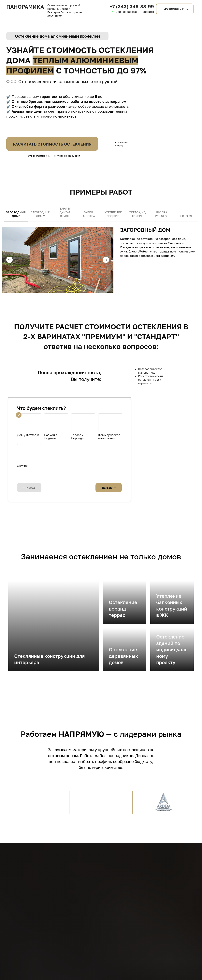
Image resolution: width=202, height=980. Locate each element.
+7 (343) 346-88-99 (132, 6)
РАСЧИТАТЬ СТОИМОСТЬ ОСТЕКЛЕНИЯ (52, 144)
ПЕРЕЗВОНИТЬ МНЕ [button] (175, 9)
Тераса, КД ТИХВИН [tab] (137, 214)
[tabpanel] (101, 266)
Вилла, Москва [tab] (89, 214)
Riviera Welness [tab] (162, 214)
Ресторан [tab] (186, 216)
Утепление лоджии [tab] (113, 214)
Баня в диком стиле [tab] (65, 212)
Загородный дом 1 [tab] (16, 214)
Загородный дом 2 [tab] (41, 214)
